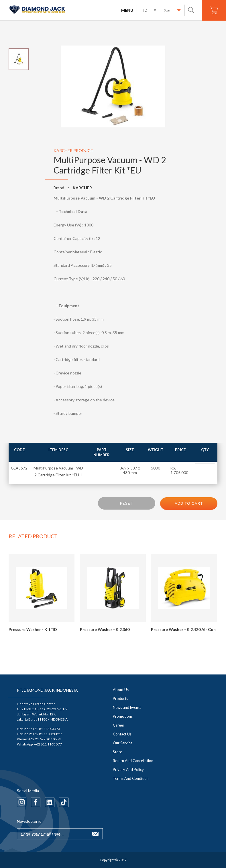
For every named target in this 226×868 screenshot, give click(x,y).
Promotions (123, 716)
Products (120, 699)
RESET (127, 503)
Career (119, 725)
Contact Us (122, 734)
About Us (121, 690)
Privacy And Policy (128, 770)
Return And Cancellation (133, 761)
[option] (113, 87)
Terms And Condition (131, 778)
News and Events (127, 707)
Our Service (123, 743)
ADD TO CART (189, 503)
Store (117, 752)
